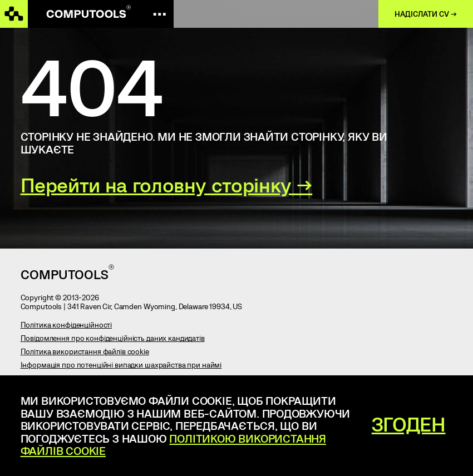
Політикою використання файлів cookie (173, 445)
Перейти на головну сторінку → (167, 184)
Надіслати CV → (426, 14)
